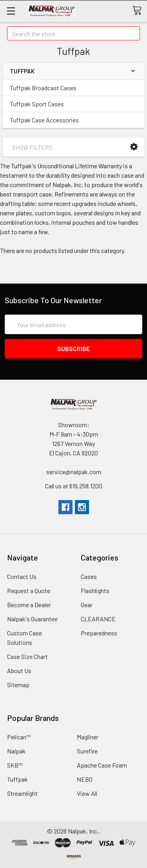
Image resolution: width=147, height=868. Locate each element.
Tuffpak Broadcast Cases (43, 88)
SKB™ (15, 765)
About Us (19, 671)
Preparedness (99, 633)
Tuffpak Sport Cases (37, 104)
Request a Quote (29, 590)
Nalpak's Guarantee (32, 619)
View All (87, 793)
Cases (89, 576)
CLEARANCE (98, 619)
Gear (87, 605)
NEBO (85, 779)
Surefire (87, 751)
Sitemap (18, 685)
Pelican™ (19, 737)
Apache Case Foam (102, 765)
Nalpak (16, 751)
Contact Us (22, 576)
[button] (134, 147)
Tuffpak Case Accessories (44, 120)
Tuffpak (17, 779)
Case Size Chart (27, 656)
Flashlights (95, 590)
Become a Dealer (29, 605)
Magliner (88, 737)
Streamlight (22, 793)
